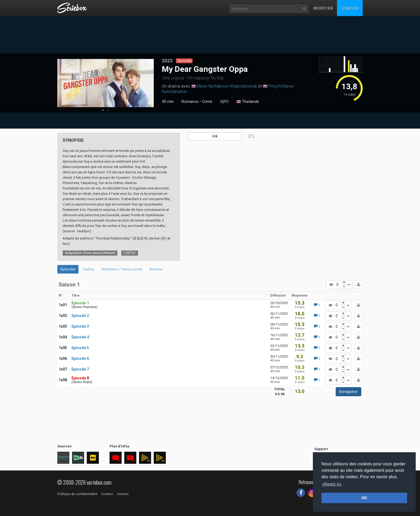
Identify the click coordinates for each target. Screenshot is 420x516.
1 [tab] (103, 110)
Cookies (107, 494)
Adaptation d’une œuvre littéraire (90, 253)
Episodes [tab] (68, 269)
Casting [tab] (88, 269)
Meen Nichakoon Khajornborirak (227, 86)
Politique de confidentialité (77, 494)
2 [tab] (108, 110)
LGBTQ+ (130, 253)
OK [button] (364, 498)
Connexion (350, 8)
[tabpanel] (106, 83)
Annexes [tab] (156, 269)
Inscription (323, 8)
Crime (207, 102)
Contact (123, 494)
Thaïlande (248, 102)
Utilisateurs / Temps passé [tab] (122, 269)
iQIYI (224, 102)
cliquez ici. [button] (332, 484)
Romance (190, 102)
